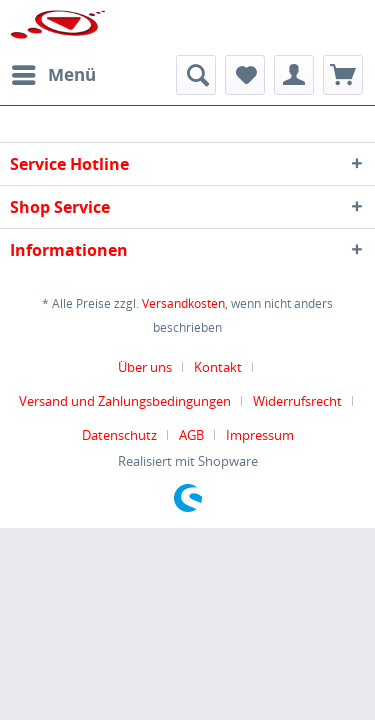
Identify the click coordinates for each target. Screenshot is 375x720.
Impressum (260, 435)
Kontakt (218, 367)
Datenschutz (119, 435)
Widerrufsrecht (297, 401)
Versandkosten (183, 303)
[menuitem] (53, 75)
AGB (191, 435)
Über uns (145, 367)
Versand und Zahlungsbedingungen (125, 401)
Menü (54, 72)
